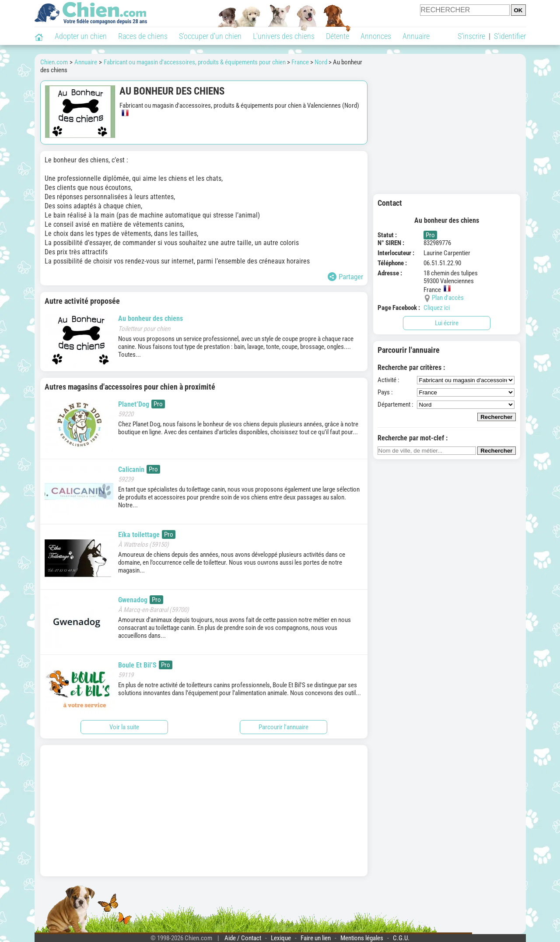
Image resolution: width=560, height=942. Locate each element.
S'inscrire (471, 36)
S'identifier (510, 36)
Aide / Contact (243, 938)
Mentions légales (362, 938)
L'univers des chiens (284, 36)
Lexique (281, 938)
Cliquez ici (437, 308)
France (300, 62)
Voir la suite (124, 727)
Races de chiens (143, 36)
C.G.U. (401, 938)
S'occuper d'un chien (210, 36)
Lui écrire (447, 323)
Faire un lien (316, 938)
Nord (321, 62)
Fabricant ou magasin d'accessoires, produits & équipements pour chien (195, 62)
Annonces (376, 36)
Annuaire (416, 36)
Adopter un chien (81, 36)
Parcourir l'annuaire (283, 727)
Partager (345, 277)
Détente (338, 36)
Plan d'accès (448, 298)
